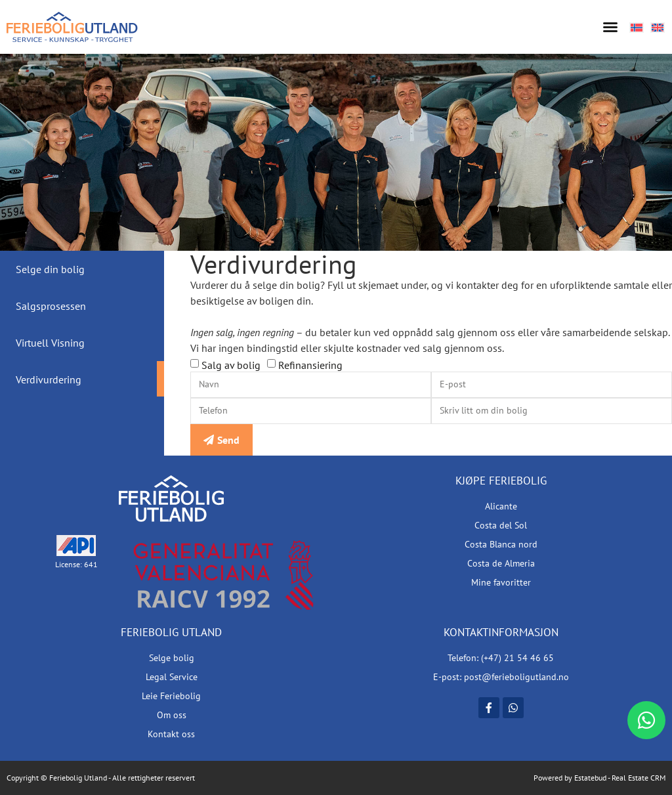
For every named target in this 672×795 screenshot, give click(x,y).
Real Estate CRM (639, 778)
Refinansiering (310, 365)
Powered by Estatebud (570, 778)
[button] (610, 27)
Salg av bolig (231, 365)
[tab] (82, 269)
